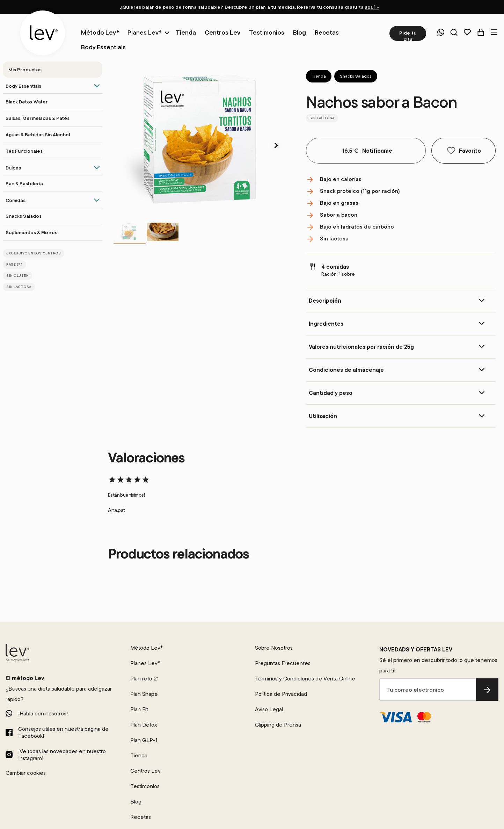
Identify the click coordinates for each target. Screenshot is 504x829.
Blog (136, 801)
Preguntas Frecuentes (283, 663)
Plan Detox (144, 725)
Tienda (319, 76)
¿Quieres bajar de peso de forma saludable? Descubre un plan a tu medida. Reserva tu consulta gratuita (249, 7)
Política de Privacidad (281, 694)
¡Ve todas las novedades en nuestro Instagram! (62, 755)
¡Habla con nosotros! (43, 713)
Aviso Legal (269, 709)
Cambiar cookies (26, 773)
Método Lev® (147, 648)
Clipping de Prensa (278, 725)
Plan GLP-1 (144, 740)
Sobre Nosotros (274, 648)
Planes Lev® (145, 32)
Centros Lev (145, 771)
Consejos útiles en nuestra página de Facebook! (63, 732)
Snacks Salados (356, 76)
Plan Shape (144, 694)
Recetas (141, 817)
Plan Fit (139, 709)
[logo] (43, 33)
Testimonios (145, 786)
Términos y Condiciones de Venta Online (305, 678)
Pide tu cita (408, 35)
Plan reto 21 (144, 678)
